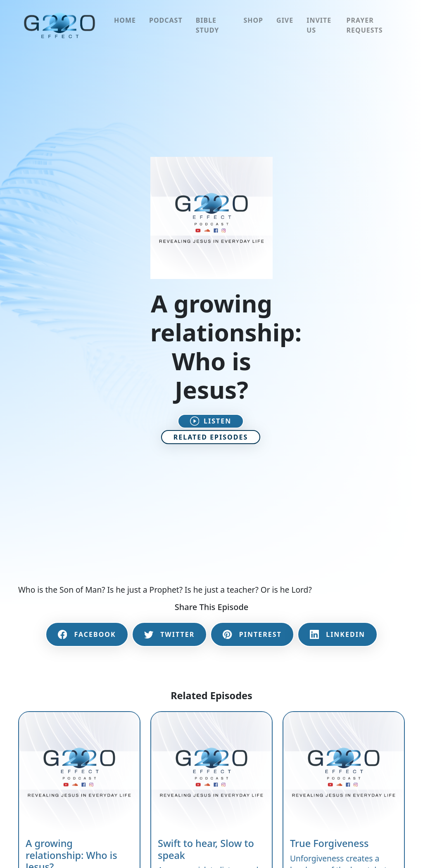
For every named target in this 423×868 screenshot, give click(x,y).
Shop (253, 20)
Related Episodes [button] (211, 437)
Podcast (166, 20)
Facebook (87, 634)
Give (285, 20)
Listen (211, 421)
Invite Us (319, 25)
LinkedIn (337, 634)
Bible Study (208, 25)
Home (125, 20)
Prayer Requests (365, 25)
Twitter (170, 634)
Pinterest (252, 634)
